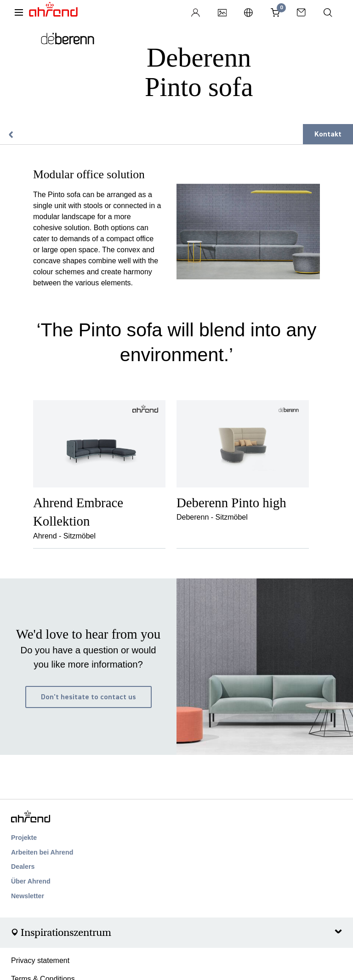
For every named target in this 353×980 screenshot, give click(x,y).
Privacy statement (40, 960)
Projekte (24, 838)
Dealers (23, 867)
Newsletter (28, 896)
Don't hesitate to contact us (88, 697)
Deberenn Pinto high (231, 503)
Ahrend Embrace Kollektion (78, 512)
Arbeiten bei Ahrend (42, 852)
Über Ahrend (31, 881)
